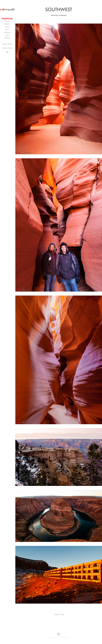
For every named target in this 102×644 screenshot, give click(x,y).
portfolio (7, 19)
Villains (7, 38)
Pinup (7, 21)
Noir (7, 30)
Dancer (7, 24)
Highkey (7, 32)
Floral (7, 27)
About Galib (7, 44)
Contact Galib (7, 48)
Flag (7, 35)
